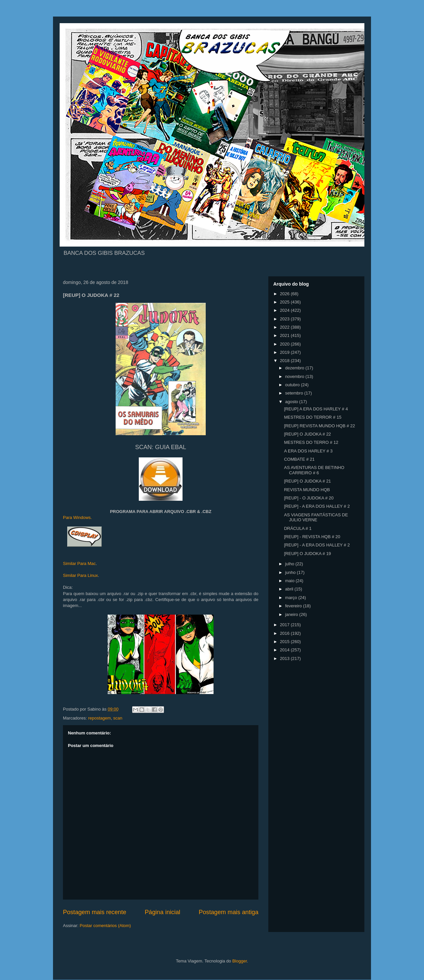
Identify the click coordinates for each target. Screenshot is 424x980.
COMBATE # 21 (299, 459)
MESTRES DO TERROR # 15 (313, 417)
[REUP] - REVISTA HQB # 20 (312, 537)
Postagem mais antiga (229, 912)
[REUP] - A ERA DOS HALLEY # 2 (317, 506)
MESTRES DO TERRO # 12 (311, 442)
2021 (285, 335)
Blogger (239, 961)
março (292, 598)
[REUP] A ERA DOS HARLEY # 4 (316, 409)
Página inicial (162, 912)
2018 (285, 361)
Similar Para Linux (80, 575)
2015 (285, 642)
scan (118, 718)
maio (291, 581)
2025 (285, 302)
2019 (285, 352)
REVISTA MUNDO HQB (307, 490)
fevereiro (294, 606)
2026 (285, 294)
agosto (292, 402)
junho (291, 572)
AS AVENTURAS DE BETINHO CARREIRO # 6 (314, 470)
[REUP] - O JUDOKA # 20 (309, 498)
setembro (295, 393)
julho (290, 564)
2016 (285, 633)
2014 (285, 650)
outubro (293, 385)
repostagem (100, 718)
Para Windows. (77, 517)
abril (290, 589)
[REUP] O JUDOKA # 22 (307, 434)
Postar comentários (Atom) (106, 926)
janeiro (292, 614)
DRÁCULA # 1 (298, 528)
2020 (285, 344)
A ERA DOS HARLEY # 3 (308, 451)
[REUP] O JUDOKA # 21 (307, 481)
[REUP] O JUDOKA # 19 (307, 554)
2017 (285, 625)
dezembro (295, 368)
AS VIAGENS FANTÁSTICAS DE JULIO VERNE (316, 517)
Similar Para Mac (79, 563)
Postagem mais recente (95, 912)
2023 (285, 319)
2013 (285, 658)
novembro (295, 376)
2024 (285, 310)
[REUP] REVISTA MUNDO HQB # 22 (319, 426)
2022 (285, 327)
